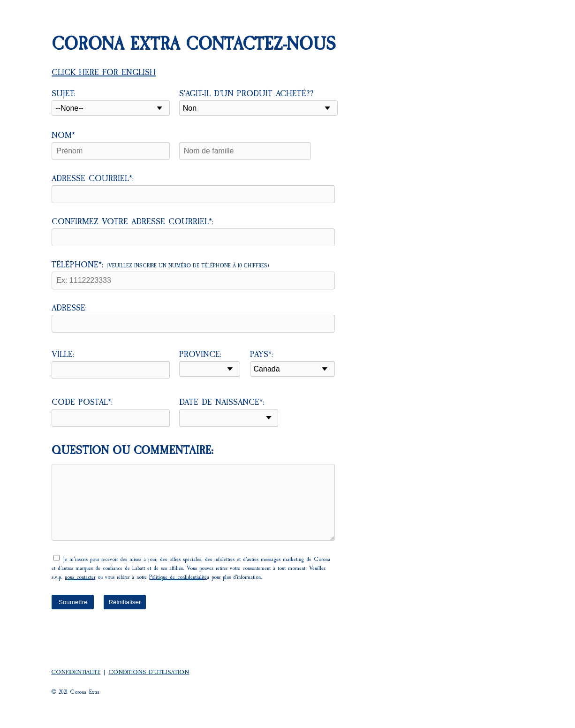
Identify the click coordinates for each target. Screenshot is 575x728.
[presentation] (123, 640)
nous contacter (80, 577)
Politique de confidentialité (178, 577)
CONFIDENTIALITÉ (76, 672)
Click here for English (104, 72)
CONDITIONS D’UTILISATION (149, 672)
